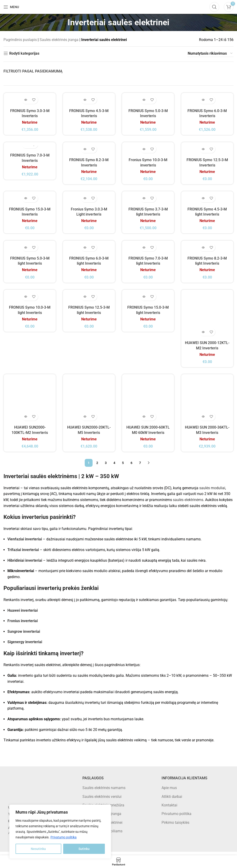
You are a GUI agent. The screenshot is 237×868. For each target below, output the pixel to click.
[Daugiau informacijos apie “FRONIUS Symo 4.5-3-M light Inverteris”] (203, 201)
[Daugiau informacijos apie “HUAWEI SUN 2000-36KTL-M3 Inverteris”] (203, 420)
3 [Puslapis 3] (106, 466)
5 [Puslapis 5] (123, 466)
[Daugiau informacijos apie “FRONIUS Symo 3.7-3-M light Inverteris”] (144, 201)
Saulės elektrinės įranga (59, 40)
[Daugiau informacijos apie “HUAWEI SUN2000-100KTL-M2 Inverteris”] (26, 420)
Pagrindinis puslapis (20, 40)
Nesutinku (38, 849)
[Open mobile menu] (11, 7)
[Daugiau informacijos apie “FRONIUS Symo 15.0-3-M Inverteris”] (26, 201)
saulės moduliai (212, 491)
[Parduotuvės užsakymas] (210, 53)
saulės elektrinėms (188, 503)
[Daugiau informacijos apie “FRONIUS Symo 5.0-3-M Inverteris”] (144, 100)
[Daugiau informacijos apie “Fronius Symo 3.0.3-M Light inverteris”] (85, 201)
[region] (60, 832)
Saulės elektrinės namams (104, 791)
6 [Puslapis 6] (131, 466)
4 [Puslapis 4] (114, 466)
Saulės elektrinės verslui (102, 800)
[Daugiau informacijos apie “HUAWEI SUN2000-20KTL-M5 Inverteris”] (85, 420)
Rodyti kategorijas (24, 53)
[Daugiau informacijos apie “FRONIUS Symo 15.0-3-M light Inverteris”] (144, 301)
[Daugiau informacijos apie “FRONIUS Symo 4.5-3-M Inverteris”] (85, 100)
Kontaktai (169, 809)
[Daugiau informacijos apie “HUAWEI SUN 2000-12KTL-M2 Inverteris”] (203, 335)
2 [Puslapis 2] (97, 466)
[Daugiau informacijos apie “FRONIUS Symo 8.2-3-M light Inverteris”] (203, 251)
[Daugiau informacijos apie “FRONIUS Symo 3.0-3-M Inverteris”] (26, 100)
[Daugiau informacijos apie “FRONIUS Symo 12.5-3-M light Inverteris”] (85, 301)
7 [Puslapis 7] (140, 466)
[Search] (214, 7)
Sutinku (84, 849)
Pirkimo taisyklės (175, 826)
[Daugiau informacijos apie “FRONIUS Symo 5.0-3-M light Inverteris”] (26, 251)
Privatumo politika (64, 837)
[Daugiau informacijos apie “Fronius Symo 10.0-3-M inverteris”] (144, 151)
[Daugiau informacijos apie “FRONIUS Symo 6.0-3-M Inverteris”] (203, 100)
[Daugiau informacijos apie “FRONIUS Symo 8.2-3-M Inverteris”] (85, 151)
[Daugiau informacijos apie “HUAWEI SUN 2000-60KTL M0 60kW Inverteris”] (144, 420)
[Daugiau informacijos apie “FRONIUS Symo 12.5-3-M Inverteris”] (203, 151)
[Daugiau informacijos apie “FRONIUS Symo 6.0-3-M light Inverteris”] (85, 251)
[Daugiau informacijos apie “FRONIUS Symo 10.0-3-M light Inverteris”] (26, 301)
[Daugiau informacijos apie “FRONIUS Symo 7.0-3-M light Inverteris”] (144, 251)
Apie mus (169, 791)
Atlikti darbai (172, 800)
